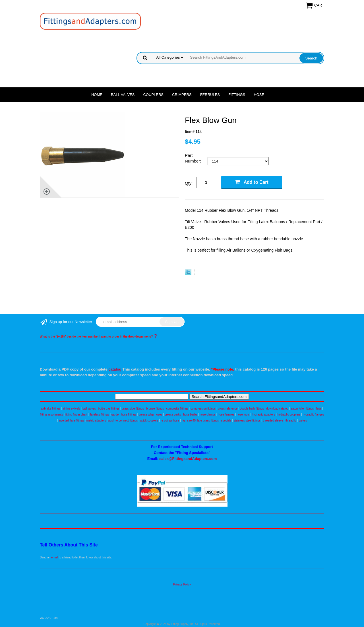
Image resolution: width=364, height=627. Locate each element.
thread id (291, 421)
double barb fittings (252, 409)
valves (303, 421)
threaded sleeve (273, 421)
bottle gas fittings (109, 409)
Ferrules (210, 95)
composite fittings (177, 409)
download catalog (277, 409)
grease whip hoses (150, 415)
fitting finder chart (76, 415)
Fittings (237, 95)
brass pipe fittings (133, 409)
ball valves (89, 409)
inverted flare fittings (71, 421)
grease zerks (173, 415)
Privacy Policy (182, 584)
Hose (259, 95)
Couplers (154, 95)
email (55, 557)
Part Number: (194, 158)
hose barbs (190, 415)
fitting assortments (52, 415)
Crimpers (182, 95)
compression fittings (203, 409)
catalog (115, 369)
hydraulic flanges (313, 415)
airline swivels (71, 409)
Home (97, 95)
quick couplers (149, 421)
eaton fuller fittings (302, 409)
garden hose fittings (124, 415)
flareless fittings (99, 415)
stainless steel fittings (247, 421)
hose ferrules (226, 415)
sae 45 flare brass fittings (203, 421)
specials (226, 421)
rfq (183, 421)
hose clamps (208, 415)
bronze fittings (155, 409)
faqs (319, 409)
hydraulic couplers (289, 415)
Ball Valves (123, 95)
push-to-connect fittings (123, 421)
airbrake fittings (51, 409)
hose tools (243, 415)
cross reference (228, 409)
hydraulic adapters (264, 415)
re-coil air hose (170, 421)
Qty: (189, 183)
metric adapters (96, 421)
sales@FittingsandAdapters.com (188, 459)
